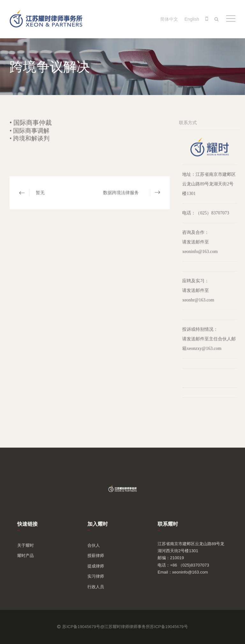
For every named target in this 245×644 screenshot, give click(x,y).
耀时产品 (26, 556)
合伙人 (94, 545)
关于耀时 (26, 545)
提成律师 (96, 566)
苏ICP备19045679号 (169, 627)
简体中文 (169, 19)
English (192, 19)
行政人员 (96, 587)
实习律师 (96, 576)
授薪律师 (96, 556)
